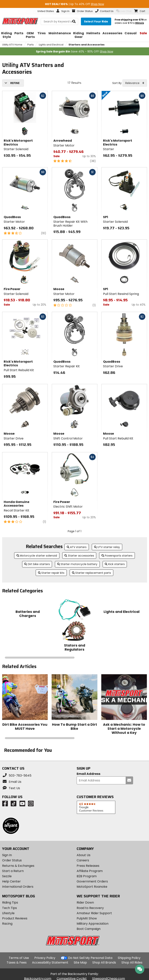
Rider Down (85, 902)
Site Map (80, 962)
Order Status (12, 860)
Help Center (11, 881)
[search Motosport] (59, 21)
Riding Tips (10, 902)
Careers (83, 860)
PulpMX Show (87, 918)
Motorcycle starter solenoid (37, 556)
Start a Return (13, 871)
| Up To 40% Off (74, 4)
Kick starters (115, 564)
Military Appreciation (93, 924)
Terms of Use (19, 958)
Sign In (7, 855)
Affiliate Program (90, 871)
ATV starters (77, 547)
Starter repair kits (51, 573)
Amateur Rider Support (94, 913)
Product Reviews (15, 918)
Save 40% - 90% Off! (74, 51)
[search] (74, 22)
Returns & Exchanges (18, 866)
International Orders (18, 887)
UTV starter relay (107, 547)
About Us (84, 855)
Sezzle (7, 876)
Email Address (88, 774)
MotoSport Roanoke (92, 887)
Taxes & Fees (17, 962)
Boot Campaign (89, 929)
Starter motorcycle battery (77, 564)
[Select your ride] (96, 21)
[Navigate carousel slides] (75, 658)
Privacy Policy (45, 958)
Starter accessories (79, 556)
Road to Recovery (90, 908)
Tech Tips (10, 908)
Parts (31, 45)
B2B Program (87, 876)
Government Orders (92, 881)
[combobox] (135, 83)
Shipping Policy (129, 958)
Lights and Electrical (51, 45)
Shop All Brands (104, 962)
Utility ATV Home (12, 45)
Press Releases (88, 866)
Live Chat (124, 11)
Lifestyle (8, 913)
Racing (7, 924)
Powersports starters (117, 556)
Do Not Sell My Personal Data (90, 958)
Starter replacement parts (92, 573)
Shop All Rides (132, 962)
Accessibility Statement (50, 962)
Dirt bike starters (37, 564)
